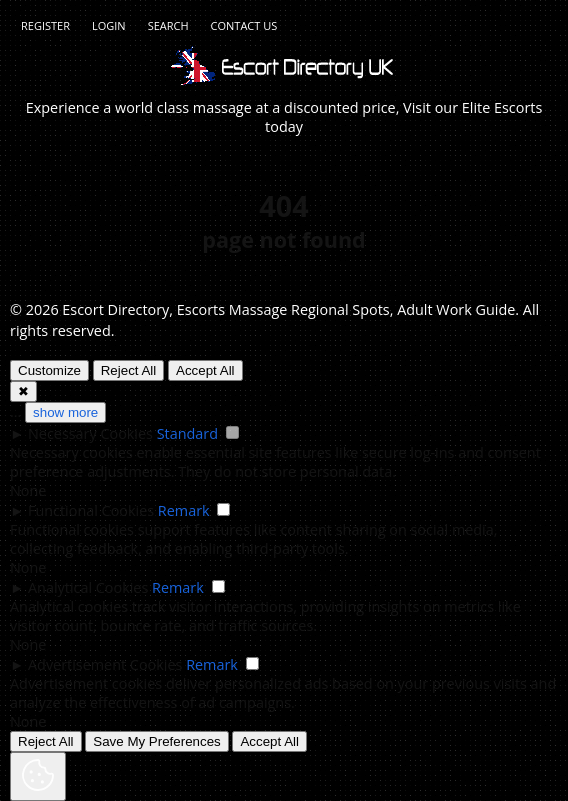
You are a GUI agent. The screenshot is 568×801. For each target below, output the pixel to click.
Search (168, 25)
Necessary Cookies (90, 433)
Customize (49, 370)
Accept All (205, 370)
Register (45, 25)
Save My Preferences (156, 741)
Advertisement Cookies (105, 664)
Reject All (129, 370)
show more (65, 412)
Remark (184, 510)
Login (109, 25)
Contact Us (244, 25)
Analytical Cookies (88, 587)
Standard (187, 433)
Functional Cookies (91, 510)
